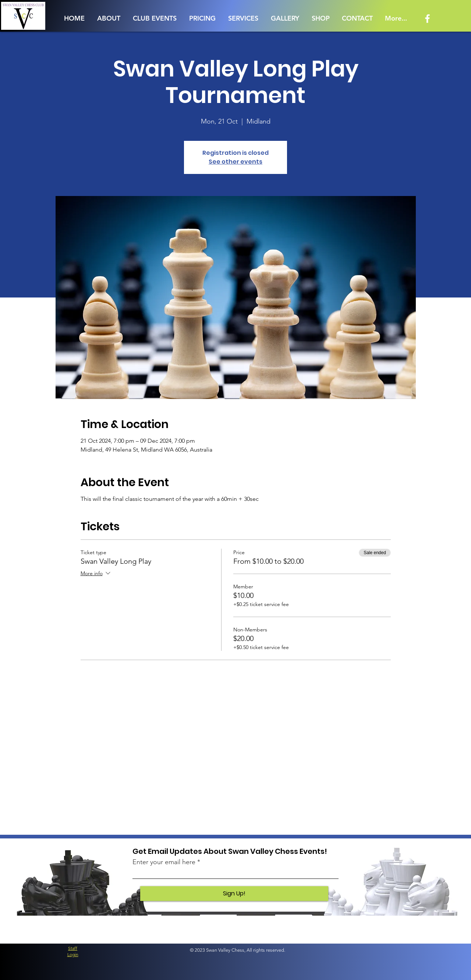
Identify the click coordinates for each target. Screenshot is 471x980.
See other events (235, 162)
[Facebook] (427, 19)
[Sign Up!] (234, 894)
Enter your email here (164, 862)
